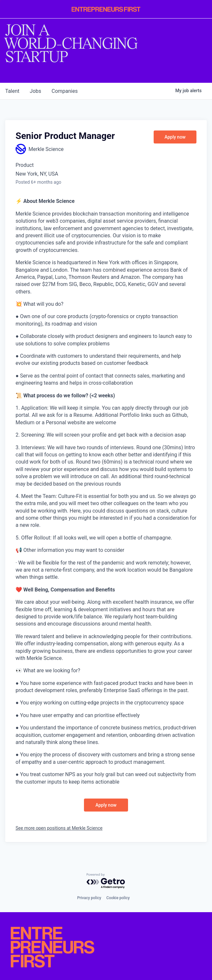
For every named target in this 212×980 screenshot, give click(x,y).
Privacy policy (89, 898)
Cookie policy (118, 898)
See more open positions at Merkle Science (59, 828)
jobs (35, 91)
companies (65, 91)
